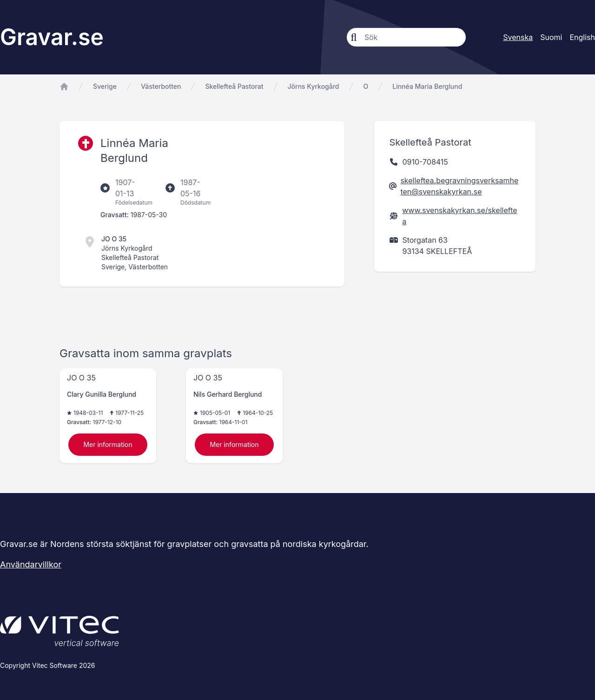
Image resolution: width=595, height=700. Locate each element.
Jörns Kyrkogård (314, 86)
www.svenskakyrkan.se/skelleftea (459, 216)
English (582, 37)
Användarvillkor (31, 564)
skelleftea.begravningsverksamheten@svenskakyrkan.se (459, 186)
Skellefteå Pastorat (234, 86)
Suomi (551, 37)
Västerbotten (161, 86)
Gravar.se (52, 37)
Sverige (105, 86)
